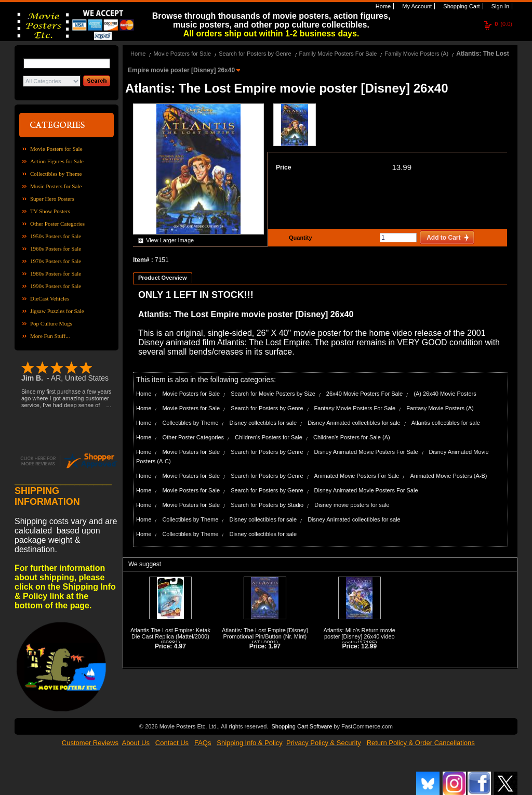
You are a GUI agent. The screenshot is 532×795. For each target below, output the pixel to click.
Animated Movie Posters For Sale (357, 476)
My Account (416, 6)
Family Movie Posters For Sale (338, 54)
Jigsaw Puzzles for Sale (57, 311)
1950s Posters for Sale (56, 236)
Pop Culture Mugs (51, 323)
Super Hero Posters (52, 199)
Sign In (500, 6)
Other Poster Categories (57, 224)
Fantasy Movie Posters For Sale (355, 408)
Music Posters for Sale (56, 186)
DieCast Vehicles (50, 298)
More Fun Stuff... (50, 336)
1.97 (275, 646)
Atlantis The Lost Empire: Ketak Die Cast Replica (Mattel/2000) (170, 633)
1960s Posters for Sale (56, 249)
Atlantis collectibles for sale (446, 423)
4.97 (180, 646)
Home (382, 6)
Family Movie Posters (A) (416, 54)
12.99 (369, 646)
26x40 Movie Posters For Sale (364, 394)
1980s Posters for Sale (56, 273)
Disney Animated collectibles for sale (354, 423)
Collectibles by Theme (56, 174)
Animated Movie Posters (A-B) (449, 476)
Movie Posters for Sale (56, 149)
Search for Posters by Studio (267, 505)
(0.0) (503, 24)
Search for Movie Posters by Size (273, 394)
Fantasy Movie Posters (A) (440, 408)
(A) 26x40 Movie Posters (445, 394)
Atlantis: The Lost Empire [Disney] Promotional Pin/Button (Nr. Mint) (265, 633)
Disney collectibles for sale (263, 423)
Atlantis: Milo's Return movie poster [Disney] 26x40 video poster (360, 636)
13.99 (402, 167)
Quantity (299, 238)
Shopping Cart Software (302, 725)
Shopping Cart (461, 6)
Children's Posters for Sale (269, 437)
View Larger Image (170, 240)
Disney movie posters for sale (352, 505)
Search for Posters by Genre (255, 54)
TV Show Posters (50, 211)
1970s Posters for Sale (56, 261)
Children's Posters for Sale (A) (352, 437)
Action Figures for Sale (57, 161)
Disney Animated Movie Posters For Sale (366, 452)
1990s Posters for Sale (56, 286)
